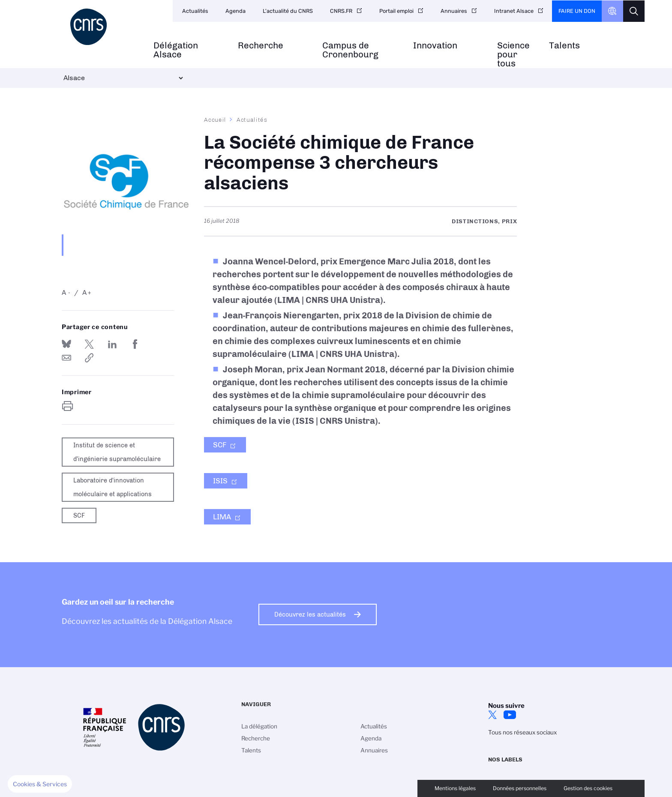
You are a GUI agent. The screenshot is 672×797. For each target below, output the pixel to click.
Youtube (510, 715)
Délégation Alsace (176, 50)
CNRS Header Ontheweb (612, 11)
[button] (40, 784)
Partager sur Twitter (89, 344)
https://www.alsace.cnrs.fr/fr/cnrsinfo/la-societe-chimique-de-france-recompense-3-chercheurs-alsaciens (89, 358)
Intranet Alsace (514, 11)
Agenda (235, 11)
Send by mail (66, 358)
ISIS (220, 481)
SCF (220, 445)
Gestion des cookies (588, 788)
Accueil (215, 120)
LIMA (222, 517)
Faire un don (577, 11)
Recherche (261, 46)
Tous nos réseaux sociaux (522, 732)
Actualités (195, 11)
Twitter (492, 715)
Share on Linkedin (112, 344)
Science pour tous (513, 54)
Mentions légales (455, 788)
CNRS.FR (341, 11)
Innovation (435, 46)
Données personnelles (520, 788)
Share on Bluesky (66, 344)
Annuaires (454, 11)
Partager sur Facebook (135, 344)
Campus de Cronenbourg (350, 50)
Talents (564, 46)
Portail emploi (396, 11)
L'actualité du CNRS (288, 11)
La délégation (259, 726)
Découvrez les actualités (310, 614)
